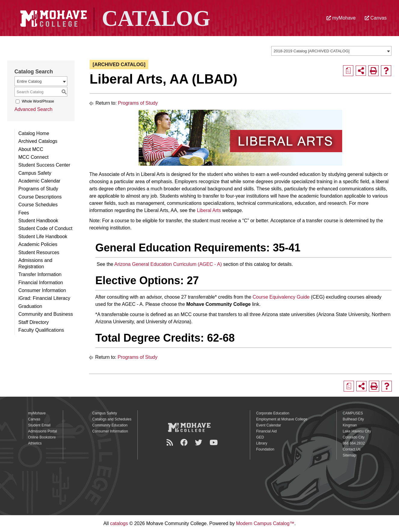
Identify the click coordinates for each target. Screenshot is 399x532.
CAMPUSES (353, 413)
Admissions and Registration (35, 263)
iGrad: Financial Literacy (44, 298)
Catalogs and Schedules (112, 419)
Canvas (376, 18)
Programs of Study (38, 189)
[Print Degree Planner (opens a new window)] (348, 71)
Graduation (30, 306)
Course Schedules (38, 205)
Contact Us (352, 449)
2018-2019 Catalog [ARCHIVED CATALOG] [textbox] (312, 51)
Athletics (35, 443)
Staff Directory (34, 322)
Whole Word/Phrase (38, 101)
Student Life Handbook (43, 237)
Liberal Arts (209, 210)
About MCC (31, 149)
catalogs (119, 523)
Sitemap (349, 455)
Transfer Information (40, 274)
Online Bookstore (42, 437)
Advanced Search (33, 109)
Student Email (39, 425)
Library (262, 443)
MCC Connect (33, 157)
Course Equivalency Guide (281, 297)
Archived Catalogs (38, 141)
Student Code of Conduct (45, 228)
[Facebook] (185, 443)
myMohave (341, 18)
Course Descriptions (40, 197)
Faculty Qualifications (41, 330)
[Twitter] (199, 443)
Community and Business (46, 314)
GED (260, 437)
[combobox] (331, 51)
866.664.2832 (354, 443)
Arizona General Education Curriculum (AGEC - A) (168, 264)
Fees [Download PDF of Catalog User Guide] (24, 213)
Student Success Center (44, 165)
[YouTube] (215, 443)
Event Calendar (269, 425)
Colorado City (354, 437)
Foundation (265, 449)
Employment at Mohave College (282, 419)
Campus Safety (35, 173)
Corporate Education (273, 413)
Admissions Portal (42, 431)
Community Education (110, 425)
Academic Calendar (39, 181)
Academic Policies (38, 244)
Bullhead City (353, 419)
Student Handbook (38, 221)
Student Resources (39, 252)
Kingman (350, 425)
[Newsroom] (171, 443)
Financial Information (41, 283)
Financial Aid (266, 431)
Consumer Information (42, 290)
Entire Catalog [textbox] (29, 81)
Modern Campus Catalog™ (265, 523)
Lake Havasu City (357, 431)
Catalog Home (34, 133)
